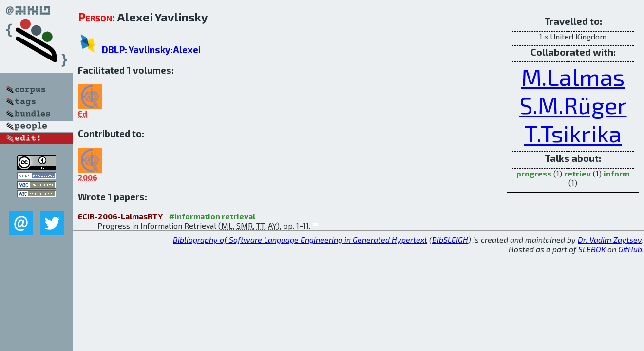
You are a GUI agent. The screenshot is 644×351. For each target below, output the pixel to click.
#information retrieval (212, 216)
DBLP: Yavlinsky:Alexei (151, 49)
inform (616, 173)
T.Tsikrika (573, 133)
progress (534, 173)
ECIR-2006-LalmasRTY (120, 216)
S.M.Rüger (573, 105)
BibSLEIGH (450, 240)
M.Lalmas (573, 77)
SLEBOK (592, 249)
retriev (578, 173)
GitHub (630, 249)
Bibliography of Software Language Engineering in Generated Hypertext (300, 240)
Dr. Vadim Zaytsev (610, 240)
